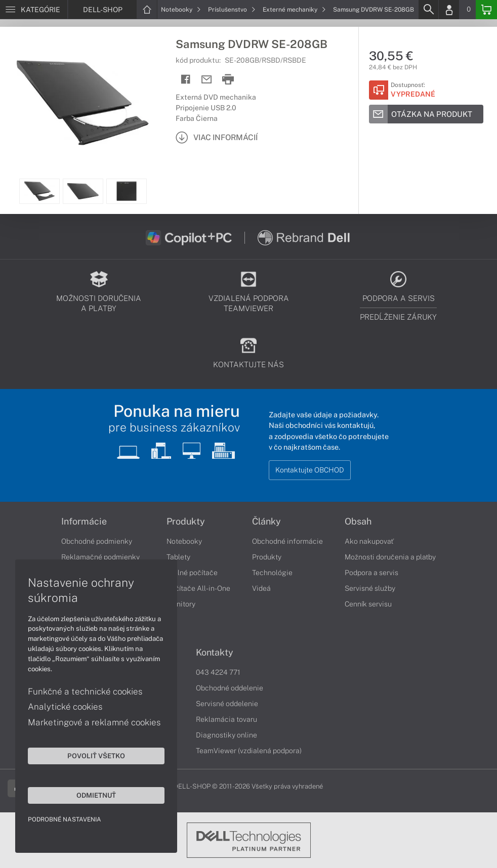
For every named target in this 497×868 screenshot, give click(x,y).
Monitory (181, 604)
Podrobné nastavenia (65, 819)
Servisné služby (370, 588)
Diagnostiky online (226, 735)
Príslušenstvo (232, 10)
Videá (261, 588)
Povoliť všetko (96, 756)
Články (266, 522)
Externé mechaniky (294, 10)
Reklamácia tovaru (226, 719)
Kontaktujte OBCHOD (310, 470)
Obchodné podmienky (97, 541)
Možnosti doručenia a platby (390, 557)
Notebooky (181, 10)
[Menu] (34, 10)
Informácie (84, 522)
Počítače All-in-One (198, 588)
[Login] (449, 10)
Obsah (358, 522)
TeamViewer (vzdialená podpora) (249, 751)
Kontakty (215, 653)
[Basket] (486, 10)
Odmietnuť (96, 795)
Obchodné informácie (287, 541)
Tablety (178, 557)
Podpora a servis (371, 573)
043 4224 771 (218, 672)
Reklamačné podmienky (100, 557)
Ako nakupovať (369, 541)
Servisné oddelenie (227, 704)
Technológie (272, 573)
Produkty (186, 522)
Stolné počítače (192, 573)
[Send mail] (207, 80)
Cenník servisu (368, 604)
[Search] (428, 10)
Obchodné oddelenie (230, 688)
